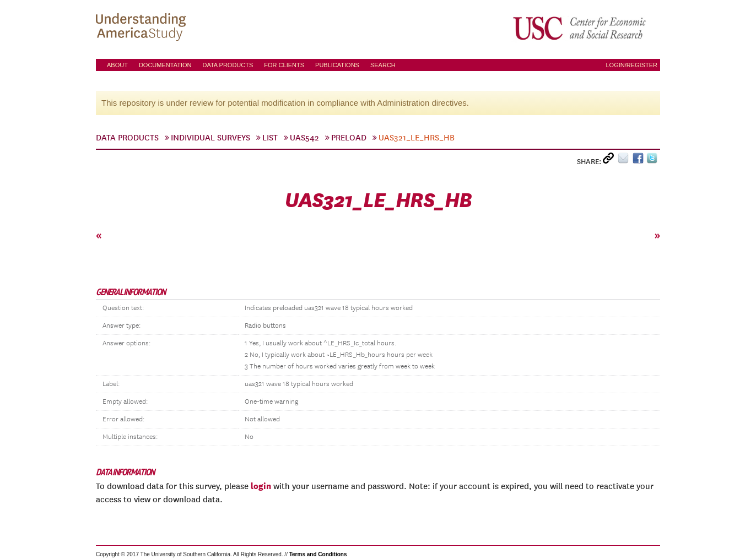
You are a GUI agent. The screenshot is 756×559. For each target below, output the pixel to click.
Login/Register (631, 65)
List (270, 138)
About (117, 65)
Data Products (228, 65)
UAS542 (304, 138)
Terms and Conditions (318, 554)
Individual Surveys (210, 138)
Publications (337, 65)
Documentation (165, 65)
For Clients (284, 65)
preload (349, 138)
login (261, 486)
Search (383, 65)
